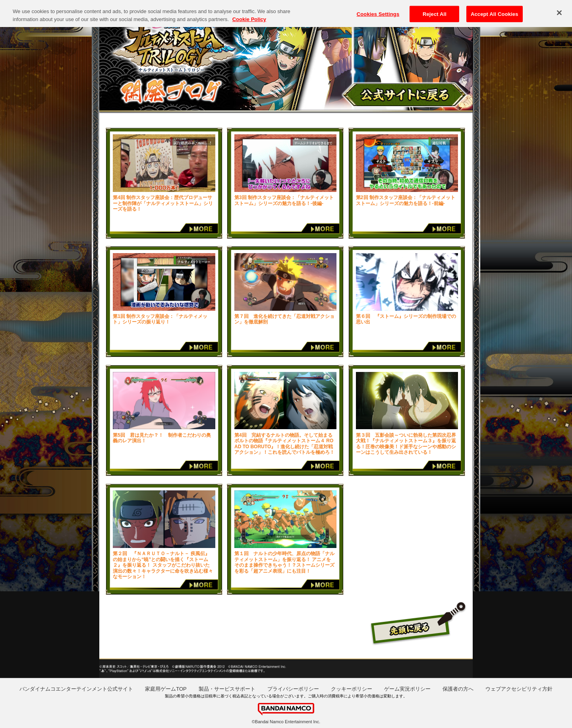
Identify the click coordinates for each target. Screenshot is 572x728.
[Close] (559, 9)
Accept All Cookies (495, 10)
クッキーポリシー (352, 689)
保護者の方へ (458, 689)
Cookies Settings (378, 10)
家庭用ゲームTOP (166, 689)
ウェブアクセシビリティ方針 (519, 689)
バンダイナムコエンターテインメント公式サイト (76, 689)
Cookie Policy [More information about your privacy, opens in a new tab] (249, 15)
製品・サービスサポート (227, 689)
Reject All (435, 10)
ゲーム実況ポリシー (407, 689)
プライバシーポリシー (293, 689)
